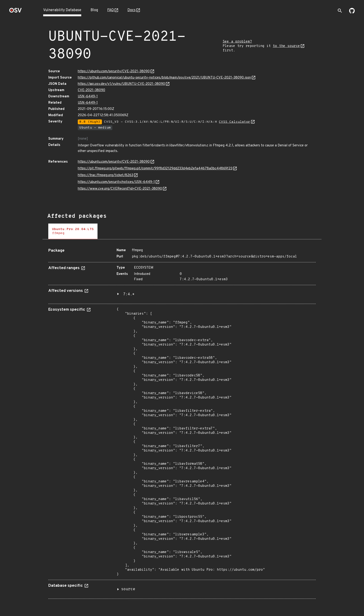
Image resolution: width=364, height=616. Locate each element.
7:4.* (129, 294)
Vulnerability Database (62, 10)
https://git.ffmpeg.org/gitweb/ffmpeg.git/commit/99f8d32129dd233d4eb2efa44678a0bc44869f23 (155, 169)
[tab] (73, 231)
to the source (286, 46)
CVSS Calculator (235, 122)
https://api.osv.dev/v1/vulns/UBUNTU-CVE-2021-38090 (121, 84)
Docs (132, 10)
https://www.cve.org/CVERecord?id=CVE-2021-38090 (120, 189)
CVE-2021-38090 (91, 90)
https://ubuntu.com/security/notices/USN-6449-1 (116, 182)
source (128, 589)
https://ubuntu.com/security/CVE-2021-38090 (114, 71)
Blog (94, 10)
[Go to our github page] (352, 13)
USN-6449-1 (88, 97)
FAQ (110, 10)
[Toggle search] (340, 11)
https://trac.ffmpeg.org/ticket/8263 (106, 175)
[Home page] (16, 12)
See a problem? (237, 42)
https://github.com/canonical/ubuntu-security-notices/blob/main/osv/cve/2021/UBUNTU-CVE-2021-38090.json (164, 78)
